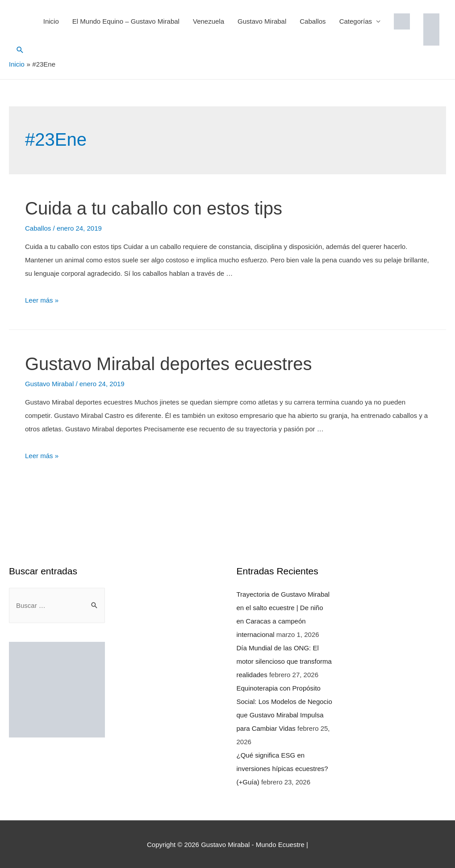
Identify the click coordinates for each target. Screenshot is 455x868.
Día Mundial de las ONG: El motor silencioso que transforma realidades (284, 661)
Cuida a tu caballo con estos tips (154, 208)
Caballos (313, 21)
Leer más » (42, 300)
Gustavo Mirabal (262, 21)
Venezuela (209, 21)
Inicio (51, 21)
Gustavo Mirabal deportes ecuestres (169, 363)
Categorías (356, 21)
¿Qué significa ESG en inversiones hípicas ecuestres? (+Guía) (282, 768)
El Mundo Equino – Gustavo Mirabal (126, 21)
